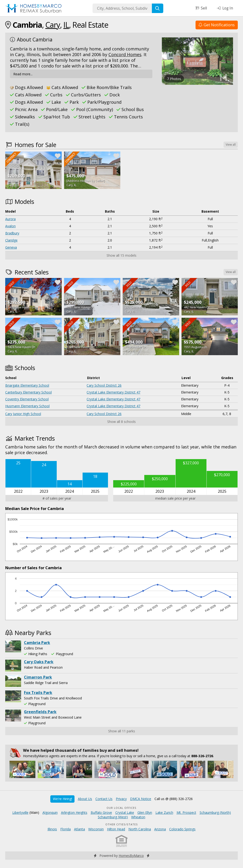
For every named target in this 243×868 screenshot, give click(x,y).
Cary (53, 25)
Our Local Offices (121, 808)
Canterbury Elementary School (28, 392)
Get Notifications (217, 25)
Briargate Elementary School (27, 385)
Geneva (11, 247)
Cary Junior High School (23, 414)
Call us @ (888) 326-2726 (174, 799)
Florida (65, 829)
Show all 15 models (121, 255)
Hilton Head (116, 829)
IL (66, 25)
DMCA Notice (141, 799)
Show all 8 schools (121, 422)
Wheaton (138, 817)
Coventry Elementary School (27, 399)
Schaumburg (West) (113, 817)
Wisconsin (96, 829)
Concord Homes (125, 54)
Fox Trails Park (38, 693)
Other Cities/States (122, 824)
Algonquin (50, 812)
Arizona (160, 829)
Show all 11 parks (122, 731)
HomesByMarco (131, 856)
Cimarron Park (38, 677)
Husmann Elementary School (27, 406)
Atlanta (79, 829)
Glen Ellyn (145, 812)
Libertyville (20, 812)
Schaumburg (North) (215, 812)
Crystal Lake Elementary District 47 (113, 392)
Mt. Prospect (186, 812)
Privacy (121, 799)
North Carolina (140, 829)
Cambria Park (37, 643)
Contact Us (104, 799)
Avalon (10, 226)
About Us (85, 799)
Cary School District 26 (104, 385)
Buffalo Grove (101, 812)
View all (231, 145)
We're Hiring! (63, 799)
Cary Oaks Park (39, 662)
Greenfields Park (40, 712)
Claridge (11, 240)
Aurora (10, 219)
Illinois (52, 829)
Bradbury (12, 233)
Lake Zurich (164, 812)
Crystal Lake (125, 812)
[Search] (158, 8)
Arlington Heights (74, 812)
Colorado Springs (182, 829)
